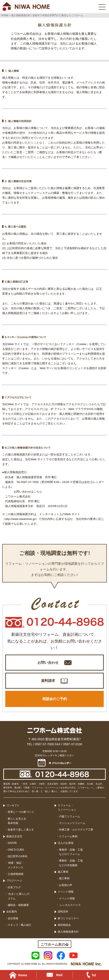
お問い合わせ (48, 663)
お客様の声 (66, 885)
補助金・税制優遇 (18, 905)
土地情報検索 (16, 874)
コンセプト (13, 805)
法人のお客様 (66, 843)
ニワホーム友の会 (55, 944)
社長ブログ (14, 887)
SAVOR (12, 843)
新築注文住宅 (14, 836)
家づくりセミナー (68, 918)
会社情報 (13, 918)
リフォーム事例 (68, 836)
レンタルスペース (70, 905)
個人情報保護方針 (68, 932)
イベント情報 (66, 892)
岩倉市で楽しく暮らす (21, 830)
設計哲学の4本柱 (18, 856)
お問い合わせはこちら (28, 492)
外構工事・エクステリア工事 (76, 830)
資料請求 (48, 681)
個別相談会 (64, 925)
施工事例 (63, 872)
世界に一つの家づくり (21, 812)
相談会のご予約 (55, 699)
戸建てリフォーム (70, 817)
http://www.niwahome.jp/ (20, 519)
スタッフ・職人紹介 (20, 925)
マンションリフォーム (72, 823)
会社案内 (12, 912)
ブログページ (14, 881)
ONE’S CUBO (16, 850)
